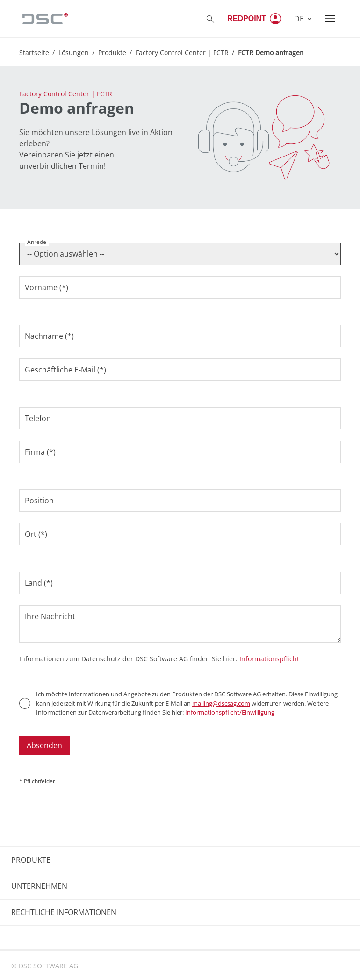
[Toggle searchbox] (210, 19)
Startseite (34, 53)
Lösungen (74, 53)
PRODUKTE (31, 860)
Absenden (44, 745)
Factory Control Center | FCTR (182, 53)
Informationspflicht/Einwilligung (230, 712)
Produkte (112, 53)
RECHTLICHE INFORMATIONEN (64, 912)
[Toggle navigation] (330, 19)
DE (300, 19)
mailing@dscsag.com (221, 703)
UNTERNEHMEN (39, 886)
